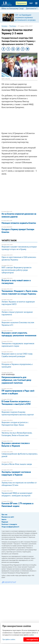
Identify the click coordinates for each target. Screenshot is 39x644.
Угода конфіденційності (10, 527)
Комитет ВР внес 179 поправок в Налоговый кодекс (17, 505)
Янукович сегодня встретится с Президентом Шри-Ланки (15, 424)
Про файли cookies (9, 639)
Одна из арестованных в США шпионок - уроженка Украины (19, 258)
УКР (31, 3)
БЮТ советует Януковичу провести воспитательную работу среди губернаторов (16, 270)
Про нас (4, 514)
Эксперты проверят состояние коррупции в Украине (16, 473)
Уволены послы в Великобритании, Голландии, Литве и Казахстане (17, 434)
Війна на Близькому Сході (13, 8)
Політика (13, 26)
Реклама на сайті (8, 517)
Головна (4, 26)
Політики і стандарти (9, 524)
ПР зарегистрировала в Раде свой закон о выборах (18, 392)
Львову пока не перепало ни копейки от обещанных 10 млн (19, 484)
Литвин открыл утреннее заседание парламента (17, 313)
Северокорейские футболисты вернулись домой (19, 455)
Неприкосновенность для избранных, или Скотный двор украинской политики (16, 380)
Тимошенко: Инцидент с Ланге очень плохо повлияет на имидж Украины (19, 292)
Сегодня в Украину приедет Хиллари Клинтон (18, 231)
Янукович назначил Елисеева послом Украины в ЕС (18, 324)
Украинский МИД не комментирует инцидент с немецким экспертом (17, 494)
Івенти (4, 519)
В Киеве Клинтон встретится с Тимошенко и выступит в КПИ (16, 403)
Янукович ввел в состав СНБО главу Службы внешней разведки (17, 355)
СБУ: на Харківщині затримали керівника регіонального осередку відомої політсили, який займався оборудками (25, 20)
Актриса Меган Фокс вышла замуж (17, 464)
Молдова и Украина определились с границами (17, 365)
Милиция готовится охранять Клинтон (19, 223)
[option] (19, 17)
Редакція (5, 522)
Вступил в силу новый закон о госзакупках (16, 282)
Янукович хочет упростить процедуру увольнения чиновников (19, 334)
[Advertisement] (19, 121)
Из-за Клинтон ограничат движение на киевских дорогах (19, 215)
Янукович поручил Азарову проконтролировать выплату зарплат (18, 413)
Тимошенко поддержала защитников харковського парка (18, 345)
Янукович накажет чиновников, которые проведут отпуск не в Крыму (19, 248)
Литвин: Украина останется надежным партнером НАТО (18, 303)
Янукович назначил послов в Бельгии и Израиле (16, 444)
